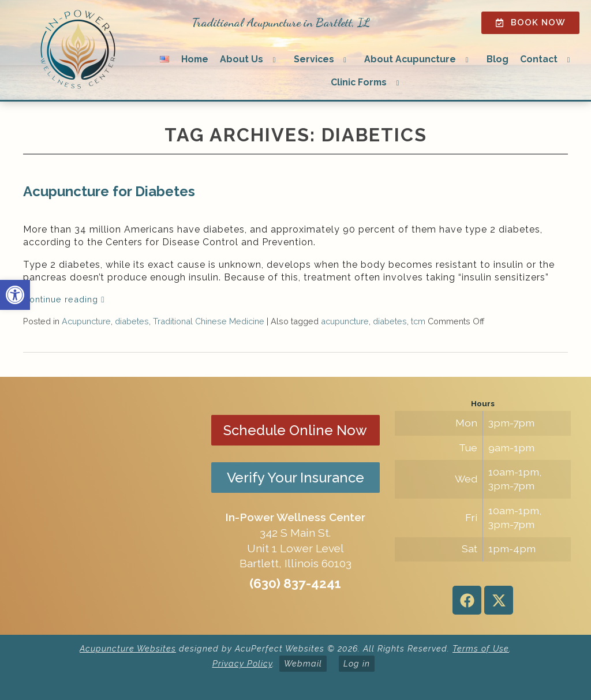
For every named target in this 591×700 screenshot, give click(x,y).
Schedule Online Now (295, 430)
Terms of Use (481, 648)
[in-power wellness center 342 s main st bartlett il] (108, 506)
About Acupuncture (410, 59)
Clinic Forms (359, 82)
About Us (242, 59)
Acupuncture (86, 321)
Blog (498, 59)
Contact (539, 59)
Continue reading (64, 299)
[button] (15, 295)
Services (314, 59)
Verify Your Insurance (295, 478)
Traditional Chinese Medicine (209, 321)
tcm (418, 321)
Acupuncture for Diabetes (109, 191)
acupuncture (345, 321)
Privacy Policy (242, 663)
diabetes (132, 321)
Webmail (303, 663)
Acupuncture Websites (128, 648)
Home (195, 59)
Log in (357, 663)
